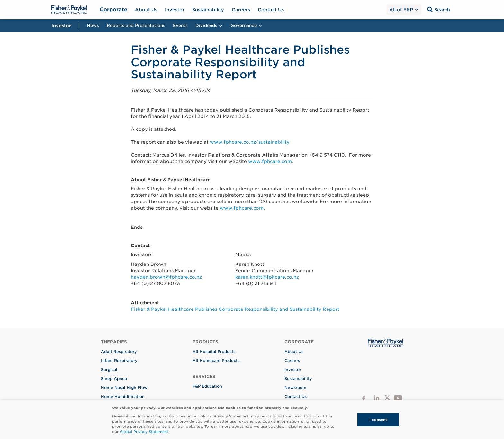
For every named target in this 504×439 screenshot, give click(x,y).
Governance (246, 26)
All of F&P (404, 10)
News (93, 26)
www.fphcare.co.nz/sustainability (250, 142)
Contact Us (271, 10)
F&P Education (207, 386)
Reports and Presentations (136, 26)
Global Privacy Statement (144, 432)
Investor (175, 10)
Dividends (209, 26)
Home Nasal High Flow (124, 387)
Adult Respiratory (119, 351)
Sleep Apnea (114, 378)
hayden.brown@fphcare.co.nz (166, 277)
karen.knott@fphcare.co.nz (267, 277)
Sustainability (208, 10)
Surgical (109, 369)
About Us (146, 10)
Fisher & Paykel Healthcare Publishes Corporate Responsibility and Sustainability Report (235, 309)
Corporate (113, 9)
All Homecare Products (216, 360)
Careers (241, 10)
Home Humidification (123, 396)
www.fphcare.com (270, 161)
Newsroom (295, 387)
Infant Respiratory (119, 360)
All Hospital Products (214, 351)
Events (180, 26)
